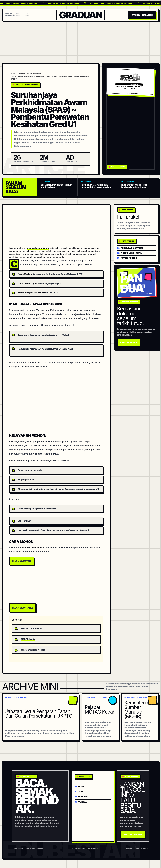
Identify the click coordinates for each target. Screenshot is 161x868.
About (80, 792)
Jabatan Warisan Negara (33, 650)
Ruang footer (127, 258)
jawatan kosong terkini (38, 248)
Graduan (80, 15)
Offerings (82, 797)
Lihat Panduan (129, 342)
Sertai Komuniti (133, 834)
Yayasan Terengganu (31, 628)
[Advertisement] (80, 40)
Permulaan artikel (130, 248)
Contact (82, 802)
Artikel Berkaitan (142, 15)
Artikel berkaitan (130, 253)
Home (13, 73)
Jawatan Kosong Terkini (29, 73)
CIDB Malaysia (28, 639)
